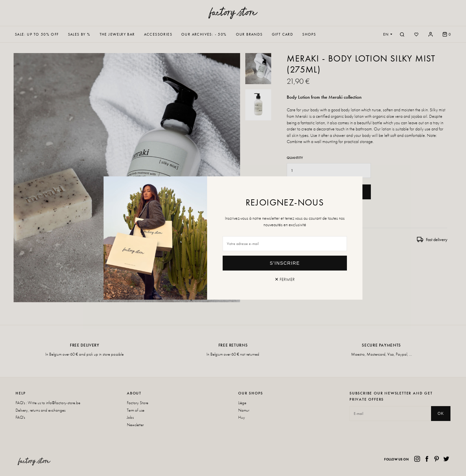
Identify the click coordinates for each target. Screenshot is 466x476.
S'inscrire (285, 263)
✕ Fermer (285, 279)
